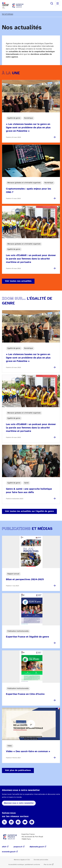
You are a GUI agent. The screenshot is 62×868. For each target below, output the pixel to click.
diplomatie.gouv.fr (37, 847)
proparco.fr (18, 847)
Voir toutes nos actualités (18, 281)
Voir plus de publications (18, 770)
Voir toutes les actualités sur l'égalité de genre (29, 511)
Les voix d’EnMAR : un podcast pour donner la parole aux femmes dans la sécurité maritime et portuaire (31, 259)
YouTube (25, 822)
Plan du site (48, 865)
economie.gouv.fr (9, 852)
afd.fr (4, 847)
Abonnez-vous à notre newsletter (19, 803)
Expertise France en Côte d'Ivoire (25, 694)
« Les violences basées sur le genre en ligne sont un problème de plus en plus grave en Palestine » (28, 128)
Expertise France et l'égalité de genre (27, 637)
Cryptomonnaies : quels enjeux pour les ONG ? (28, 191)
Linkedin (11, 822)
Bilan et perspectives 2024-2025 (25, 579)
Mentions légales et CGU (22, 860)
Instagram (32, 822)
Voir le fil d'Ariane (8, 14)
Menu (58, 3)
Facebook (18, 822)
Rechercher (52, 3)
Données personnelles (41, 860)
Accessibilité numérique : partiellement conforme (24, 865)
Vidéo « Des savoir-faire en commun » (28, 751)
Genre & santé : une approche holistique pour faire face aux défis (29, 491)
